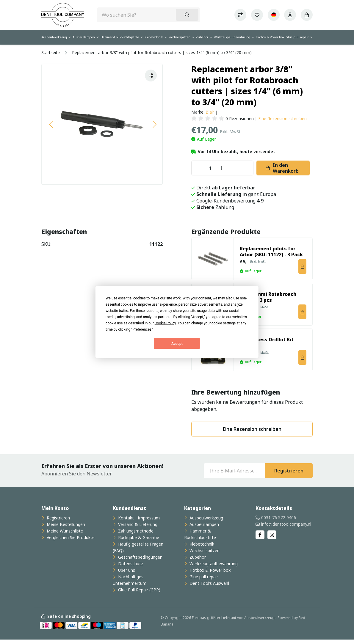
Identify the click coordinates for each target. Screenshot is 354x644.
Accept (177, 343)
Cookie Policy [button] (165, 323)
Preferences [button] (142, 329)
